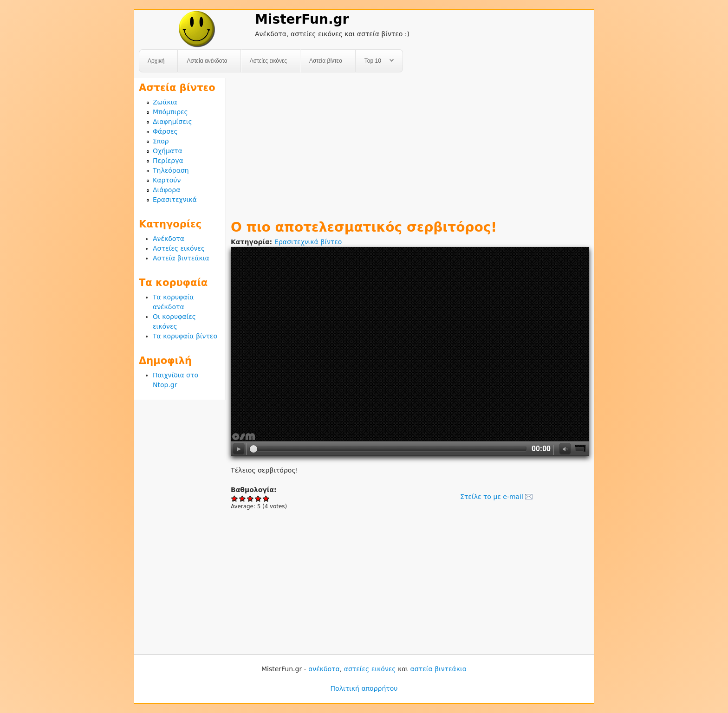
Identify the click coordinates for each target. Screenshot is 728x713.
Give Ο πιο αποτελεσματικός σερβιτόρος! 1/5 (235, 498)
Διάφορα (166, 190)
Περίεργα (168, 161)
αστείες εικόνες (370, 669)
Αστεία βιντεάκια (181, 258)
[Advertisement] (410, 143)
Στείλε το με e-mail (492, 497)
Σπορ (161, 141)
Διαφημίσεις (172, 122)
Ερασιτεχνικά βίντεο (308, 242)
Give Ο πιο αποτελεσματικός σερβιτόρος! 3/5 (250, 498)
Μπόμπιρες (170, 112)
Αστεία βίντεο (326, 61)
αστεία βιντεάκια (439, 669)
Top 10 (375, 61)
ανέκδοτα (324, 669)
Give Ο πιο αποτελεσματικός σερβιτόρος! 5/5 (266, 498)
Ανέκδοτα (169, 239)
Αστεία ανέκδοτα (207, 61)
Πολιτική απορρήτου (364, 688)
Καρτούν (167, 180)
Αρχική (156, 61)
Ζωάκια (165, 102)
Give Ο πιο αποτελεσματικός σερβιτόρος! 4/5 (258, 498)
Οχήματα (168, 151)
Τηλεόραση (171, 170)
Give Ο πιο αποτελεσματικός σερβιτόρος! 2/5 (243, 498)
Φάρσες (165, 131)
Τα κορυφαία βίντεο (185, 336)
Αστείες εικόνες (268, 61)
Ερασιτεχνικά (175, 200)
